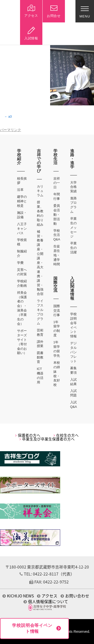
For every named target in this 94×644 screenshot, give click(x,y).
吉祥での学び (39, 161)
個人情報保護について (46, 602)
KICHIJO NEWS (18, 596)
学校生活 (56, 157)
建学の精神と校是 (22, 201)
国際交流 (56, 284)
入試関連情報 (72, 288)
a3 (10, 117)
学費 (20, 263)
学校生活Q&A (57, 235)
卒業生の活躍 (73, 248)
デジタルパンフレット (73, 352)
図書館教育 (40, 357)
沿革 (20, 190)
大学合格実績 (73, 187)
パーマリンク (11, 130)
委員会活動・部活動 (57, 215)
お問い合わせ (75, 596)
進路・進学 (72, 159)
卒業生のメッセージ (73, 228)
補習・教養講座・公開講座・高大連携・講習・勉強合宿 (40, 263)
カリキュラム (40, 191)
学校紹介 (19, 157)
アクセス (47, 596)
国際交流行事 (57, 311)
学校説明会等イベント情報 (32, 628)
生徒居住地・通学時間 (57, 255)
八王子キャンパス (22, 229)
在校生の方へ (66, 435)
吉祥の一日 (57, 183)
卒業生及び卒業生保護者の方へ (47, 439)
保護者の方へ (28, 435)
